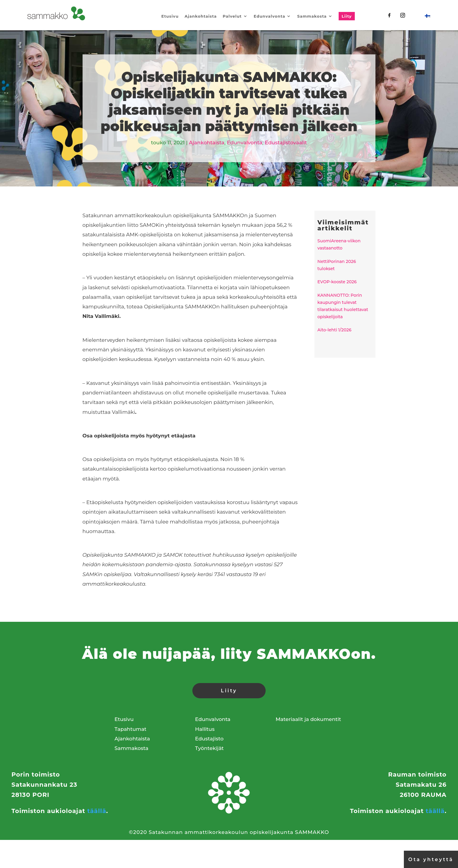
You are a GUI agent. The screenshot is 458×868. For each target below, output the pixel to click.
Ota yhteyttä (431, 859)
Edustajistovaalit (286, 143)
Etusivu (170, 16)
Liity (347, 16)
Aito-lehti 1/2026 (334, 330)
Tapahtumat (131, 729)
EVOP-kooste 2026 (337, 282)
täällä (97, 811)
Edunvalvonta (269, 16)
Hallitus (205, 729)
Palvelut (232, 16)
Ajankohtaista (201, 16)
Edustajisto (209, 739)
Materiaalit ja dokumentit (308, 719)
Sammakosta (312, 16)
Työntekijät (209, 748)
